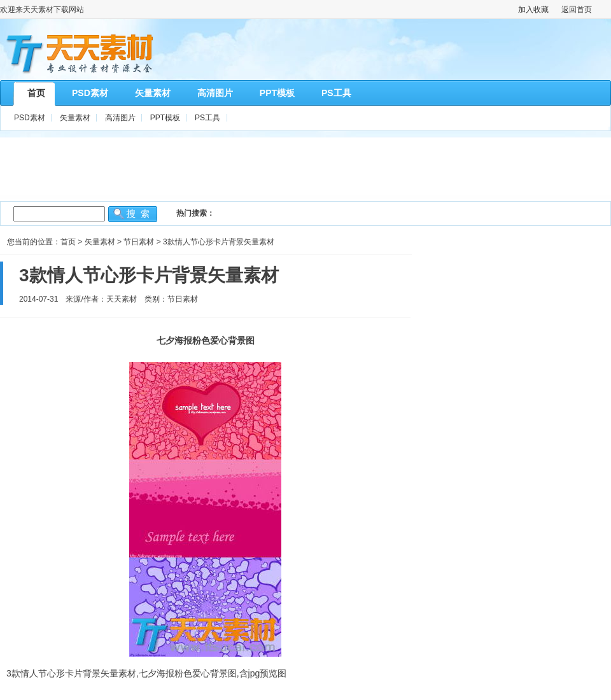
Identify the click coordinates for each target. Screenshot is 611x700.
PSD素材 (30, 118)
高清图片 (120, 118)
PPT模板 (165, 118)
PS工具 (207, 118)
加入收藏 (533, 10)
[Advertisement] (305, 166)
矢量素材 (75, 118)
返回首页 (577, 10)
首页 (68, 242)
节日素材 (139, 242)
